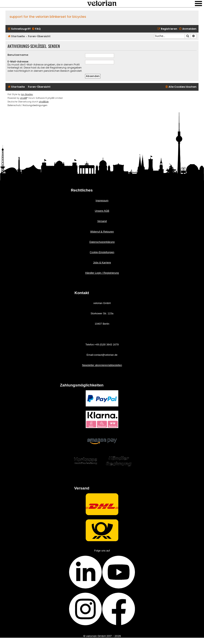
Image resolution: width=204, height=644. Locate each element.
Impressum (102, 200)
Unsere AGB (102, 211)
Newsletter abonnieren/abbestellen (102, 365)
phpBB (23, 98)
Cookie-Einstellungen (102, 252)
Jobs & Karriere (102, 263)
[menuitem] (36, 29)
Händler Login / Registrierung (102, 273)
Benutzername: (18, 55)
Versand (102, 221)
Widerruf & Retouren (102, 232)
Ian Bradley (27, 94)
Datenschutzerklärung (102, 242)
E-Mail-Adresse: (18, 62)
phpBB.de (44, 102)
